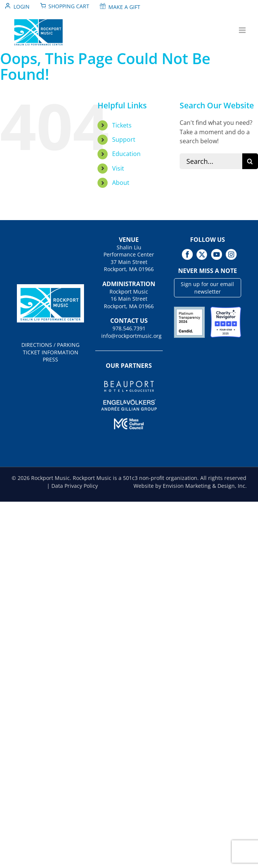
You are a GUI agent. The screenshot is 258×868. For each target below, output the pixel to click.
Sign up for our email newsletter (207, 288)
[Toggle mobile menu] (243, 30)
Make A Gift (124, 7)
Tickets (122, 125)
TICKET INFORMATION (51, 352)
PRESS (50, 359)
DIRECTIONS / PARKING (50, 345)
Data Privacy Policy (75, 486)
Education (126, 154)
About (121, 183)
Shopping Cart (69, 6)
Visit (118, 168)
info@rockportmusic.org (129, 336)
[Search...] (211, 161)
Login (22, 7)
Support (124, 139)
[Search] (250, 161)
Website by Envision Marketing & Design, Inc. (190, 486)
